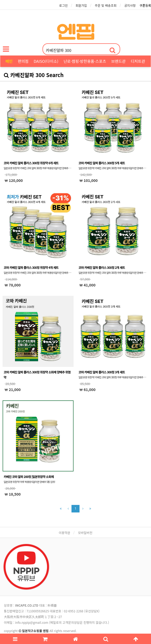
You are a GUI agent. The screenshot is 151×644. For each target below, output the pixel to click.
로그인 (63, 5)
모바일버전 (85, 533)
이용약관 (64, 533)
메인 (9, 61)
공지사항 (130, 5)
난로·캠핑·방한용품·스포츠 (85, 61)
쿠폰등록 (145, 5)
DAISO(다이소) (46, 61)
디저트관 (138, 61)
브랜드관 (118, 61)
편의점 (23, 61)
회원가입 (81, 5)
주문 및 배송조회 (106, 5)
